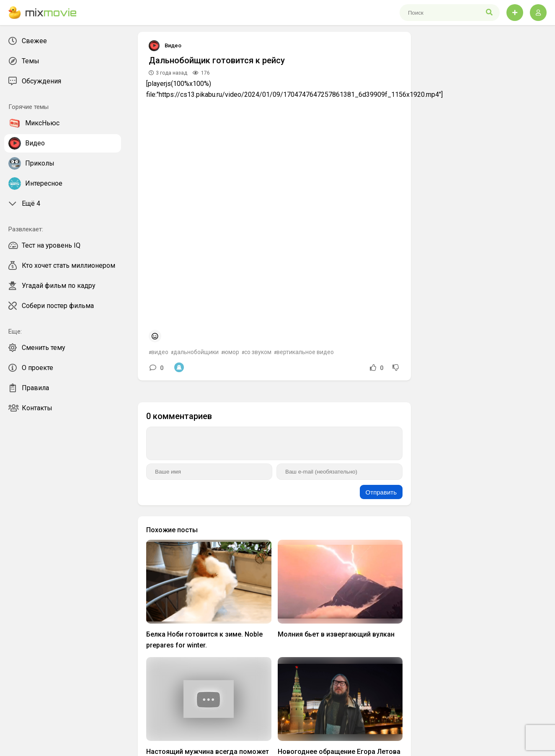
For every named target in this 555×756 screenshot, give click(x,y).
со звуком (258, 352)
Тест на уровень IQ (44, 246)
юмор (231, 352)
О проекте (31, 368)
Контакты (30, 408)
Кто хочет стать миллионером (62, 266)
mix (43, 13)
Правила (29, 388)
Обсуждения (35, 81)
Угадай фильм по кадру (52, 286)
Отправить (381, 492)
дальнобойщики (196, 352)
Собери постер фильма (51, 306)
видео (160, 352)
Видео (173, 45)
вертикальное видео (305, 352)
